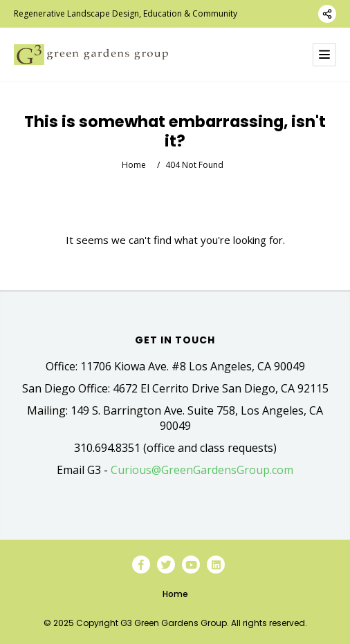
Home (134, 165)
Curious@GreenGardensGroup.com (202, 470)
